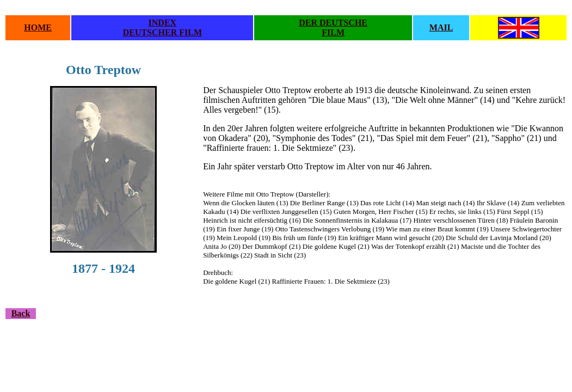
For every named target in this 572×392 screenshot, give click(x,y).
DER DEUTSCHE (333, 23)
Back (21, 313)
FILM (333, 32)
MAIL (441, 27)
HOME (38, 27)
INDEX (163, 23)
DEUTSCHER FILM (162, 32)
